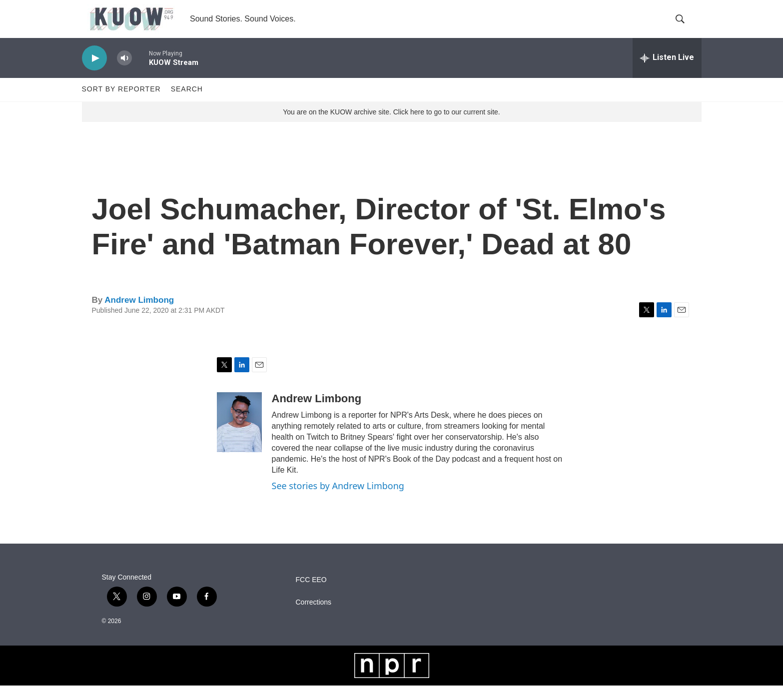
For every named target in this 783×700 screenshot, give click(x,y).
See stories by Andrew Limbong (338, 501)
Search (187, 104)
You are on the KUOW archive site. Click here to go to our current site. (391, 126)
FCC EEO (311, 594)
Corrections (314, 617)
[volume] (124, 73)
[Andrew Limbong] (239, 437)
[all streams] (667, 72)
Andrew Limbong (139, 315)
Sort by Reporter (121, 104)
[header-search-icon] (686, 26)
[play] (94, 73)
